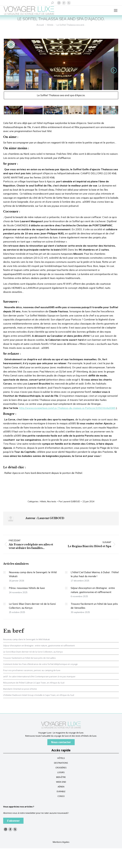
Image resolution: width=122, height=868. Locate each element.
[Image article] (4, 572)
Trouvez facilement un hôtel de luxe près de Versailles (94, 606)
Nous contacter (61, 742)
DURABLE (61, 791)
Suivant (113, 70)
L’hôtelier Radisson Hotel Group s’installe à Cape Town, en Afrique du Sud (39, 695)
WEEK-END (61, 782)
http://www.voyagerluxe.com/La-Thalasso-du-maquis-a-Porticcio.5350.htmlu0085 (67, 408)
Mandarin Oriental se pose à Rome (20, 689)
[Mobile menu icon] (116, 10)
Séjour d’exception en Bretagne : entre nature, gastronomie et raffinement (93, 590)
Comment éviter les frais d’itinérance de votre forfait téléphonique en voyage (40, 664)
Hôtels (43, 501)
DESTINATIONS (61, 763)
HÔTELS (61, 758)
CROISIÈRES (61, 768)
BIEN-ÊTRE (61, 777)
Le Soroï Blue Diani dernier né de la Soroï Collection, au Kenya (32, 606)
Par (69, 501)
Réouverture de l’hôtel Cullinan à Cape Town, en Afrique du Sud (34, 683)
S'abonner (13, 821)
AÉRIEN (61, 787)
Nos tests (52, 501)
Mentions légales (61, 842)
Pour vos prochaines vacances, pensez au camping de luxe (32, 670)
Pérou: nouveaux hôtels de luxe (27, 588)
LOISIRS (61, 772)
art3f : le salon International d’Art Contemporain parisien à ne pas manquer (39, 676)
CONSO (61, 796)
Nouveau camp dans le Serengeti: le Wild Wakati (33, 574)
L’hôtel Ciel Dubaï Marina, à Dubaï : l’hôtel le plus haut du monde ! (95, 574)
